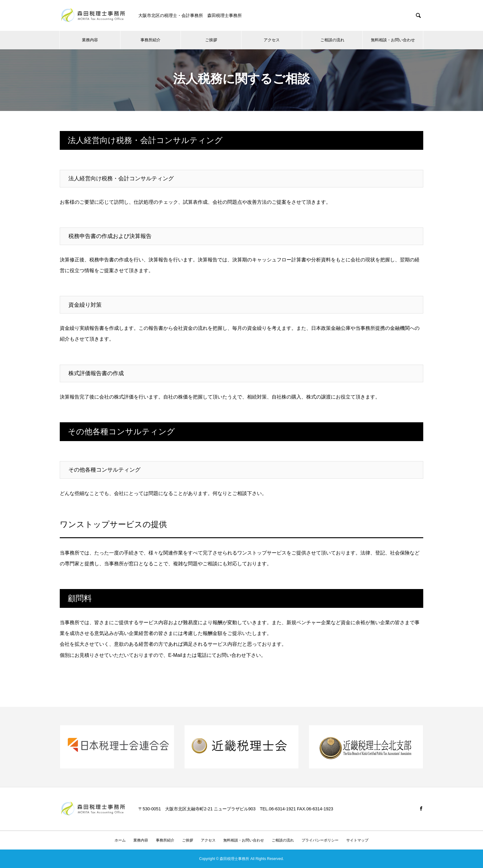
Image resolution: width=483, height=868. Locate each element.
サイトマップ (357, 840)
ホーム (120, 840)
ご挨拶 (211, 40)
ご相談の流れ (332, 40)
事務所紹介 (150, 40)
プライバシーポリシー (320, 840)
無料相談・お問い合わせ (393, 40)
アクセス (272, 40)
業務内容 (90, 40)
